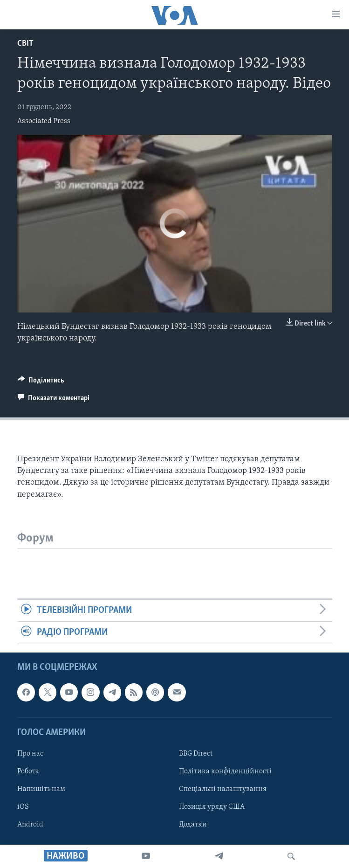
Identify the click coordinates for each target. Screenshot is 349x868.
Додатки (193, 825)
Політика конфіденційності (225, 771)
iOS (23, 807)
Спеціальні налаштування (223, 789)
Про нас (30, 754)
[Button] (41, 382)
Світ (25, 44)
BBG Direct (196, 754)
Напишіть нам (41, 789)
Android (30, 825)
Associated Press (44, 121)
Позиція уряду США (212, 807)
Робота (28, 771)
